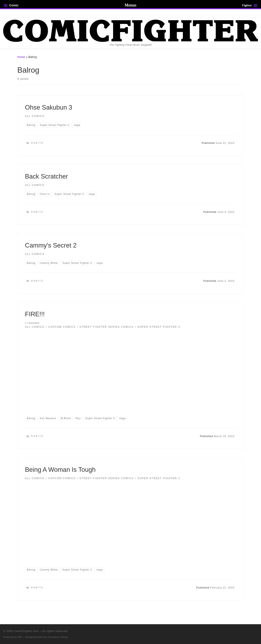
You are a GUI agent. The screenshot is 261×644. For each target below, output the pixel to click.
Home (21, 57)
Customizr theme (58, 637)
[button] (130, 369)
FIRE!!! (35, 314)
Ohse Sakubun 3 (49, 107)
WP (20, 637)
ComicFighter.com (26, 631)
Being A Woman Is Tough (60, 470)
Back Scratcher (47, 176)
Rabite (37, 143)
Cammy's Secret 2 (51, 245)
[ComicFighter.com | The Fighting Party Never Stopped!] (130, 30)
